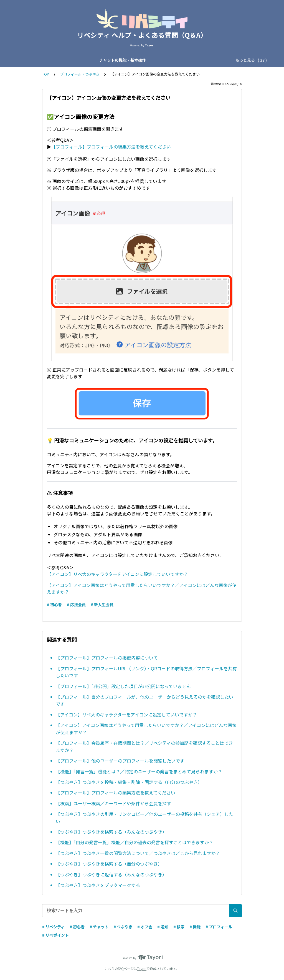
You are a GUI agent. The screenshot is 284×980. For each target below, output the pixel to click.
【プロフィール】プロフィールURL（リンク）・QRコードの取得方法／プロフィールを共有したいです (146, 672)
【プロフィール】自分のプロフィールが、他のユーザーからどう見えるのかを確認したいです (144, 700)
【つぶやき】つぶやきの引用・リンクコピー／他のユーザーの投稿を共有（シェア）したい (144, 818)
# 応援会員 (76, 605)
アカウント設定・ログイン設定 (194, 60)
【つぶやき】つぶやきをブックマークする (98, 885)
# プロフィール (219, 927)
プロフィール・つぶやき (80, 74)
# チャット (99, 927)
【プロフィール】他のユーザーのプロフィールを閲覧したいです (120, 761)
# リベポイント (55, 935)
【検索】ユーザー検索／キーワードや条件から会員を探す (113, 803)
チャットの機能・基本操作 (47, 60)
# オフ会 (145, 927)
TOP (46, 74)
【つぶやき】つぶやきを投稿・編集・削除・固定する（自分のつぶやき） (129, 782)
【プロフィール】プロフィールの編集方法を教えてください (111, 147)
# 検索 (179, 927)
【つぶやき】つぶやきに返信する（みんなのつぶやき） (111, 874)
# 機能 (195, 927)
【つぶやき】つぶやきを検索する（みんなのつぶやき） (111, 832)
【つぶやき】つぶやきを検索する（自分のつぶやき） (109, 864)
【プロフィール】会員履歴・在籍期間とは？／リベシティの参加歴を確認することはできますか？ (144, 746)
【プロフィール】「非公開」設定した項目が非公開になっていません (123, 686)
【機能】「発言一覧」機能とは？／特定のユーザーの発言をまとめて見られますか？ (139, 771)
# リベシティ (53, 927)
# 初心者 (54, 605)
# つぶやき (123, 927)
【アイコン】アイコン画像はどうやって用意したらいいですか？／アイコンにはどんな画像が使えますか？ (146, 729)
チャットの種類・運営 (97, 60)
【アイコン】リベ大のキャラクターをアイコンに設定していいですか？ (117, 574)
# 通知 (163, 927)
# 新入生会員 (102, 605)
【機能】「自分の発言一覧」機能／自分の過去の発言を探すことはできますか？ (135, 842)
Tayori (142, 968)
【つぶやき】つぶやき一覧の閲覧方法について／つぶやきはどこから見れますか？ (138, 853)
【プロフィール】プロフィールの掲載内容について (107, 658)
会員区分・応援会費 (142, 60)
